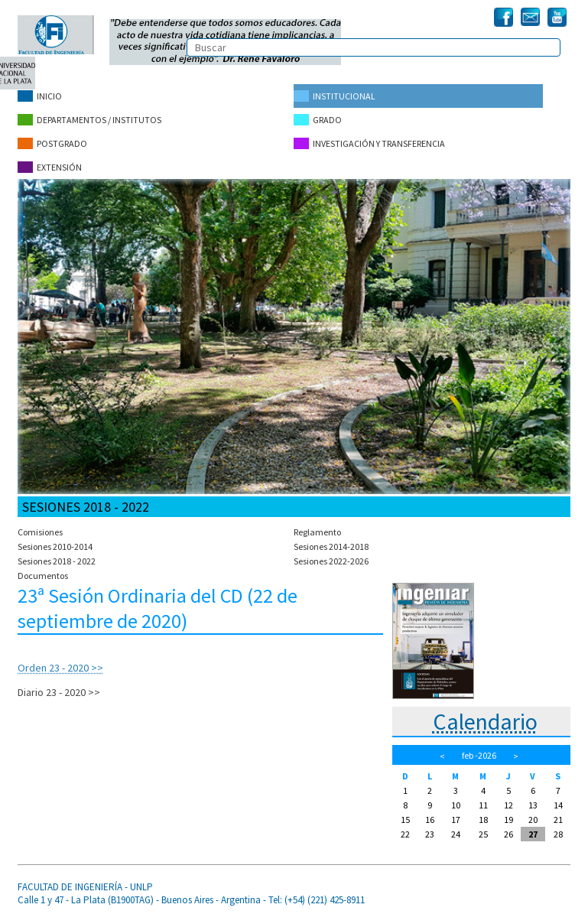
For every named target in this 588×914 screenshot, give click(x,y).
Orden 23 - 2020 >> (60, 668)
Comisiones (40, 532)
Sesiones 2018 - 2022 (57, 561)
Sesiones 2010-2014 (55, 546)
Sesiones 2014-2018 (331, 546)
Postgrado (52, 143)
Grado (318, 120)
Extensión (50, 167)
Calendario (485, 721)
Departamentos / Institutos (89, 120)
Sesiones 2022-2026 (331, 561)
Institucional (335, 96)
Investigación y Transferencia (369, 143)
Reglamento (317, 532)
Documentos (43, 576)
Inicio (40, 96)
